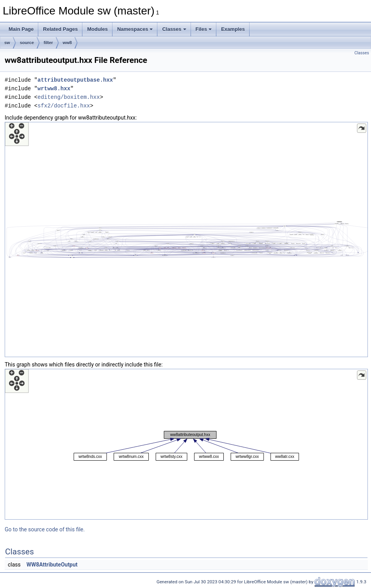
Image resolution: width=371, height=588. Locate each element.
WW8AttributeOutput (52, 565)
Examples (233, 29)
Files (204, 29)
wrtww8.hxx (54, 88)
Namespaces (135, 29)
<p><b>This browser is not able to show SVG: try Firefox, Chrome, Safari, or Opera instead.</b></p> (186, 239)
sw (7, 43)
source (27, 43)
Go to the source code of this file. (45, 529)
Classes (174, 29)
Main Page (21, 29)
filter (48, 43)
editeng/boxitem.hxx (69, 97)
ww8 (67, 43)
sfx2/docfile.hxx (64, 106)
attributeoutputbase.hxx (75, 80)
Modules (97, 29)
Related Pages (60, 29)
